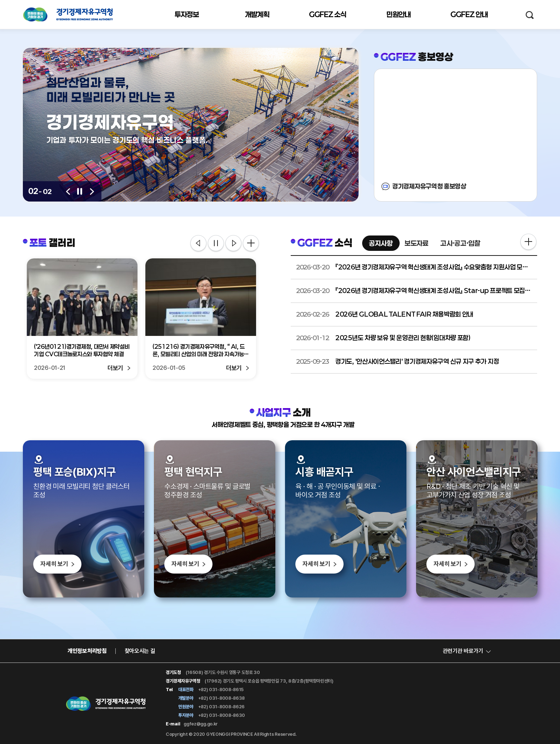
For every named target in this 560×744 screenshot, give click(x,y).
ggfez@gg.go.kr (201, 724)
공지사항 (381, 243)
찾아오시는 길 (140, 651)
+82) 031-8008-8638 (222, 698)
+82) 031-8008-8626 (222, 707)
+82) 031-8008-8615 (221, 690)
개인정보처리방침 (87, 651)
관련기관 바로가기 (463, 651)
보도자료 (417, 243)
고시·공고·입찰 (460, 243)
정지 (216, 244)
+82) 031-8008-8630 (222, 715)
